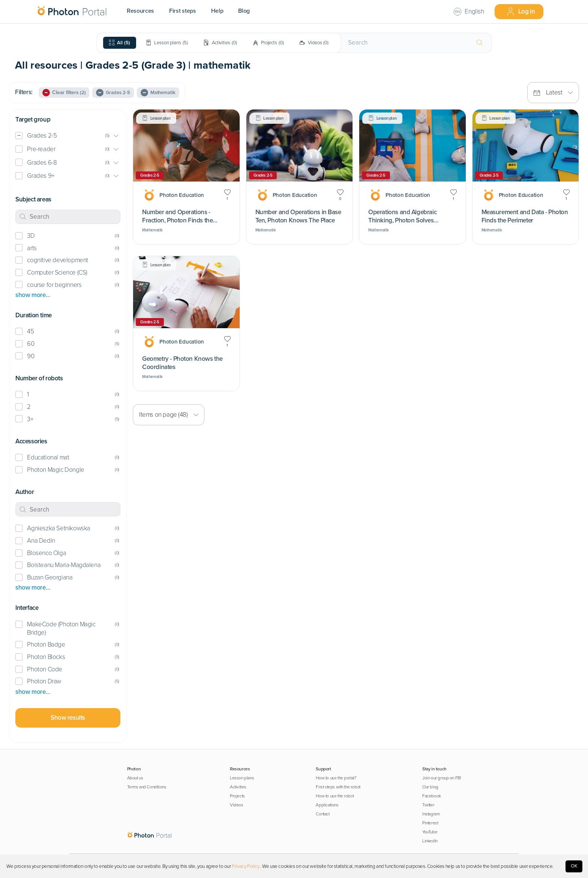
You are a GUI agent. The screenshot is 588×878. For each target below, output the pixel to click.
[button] (68, 136)
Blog (244, 11)
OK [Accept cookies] (574, 866)
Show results (68, 718)
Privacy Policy (245, 866)
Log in (521, 12)
